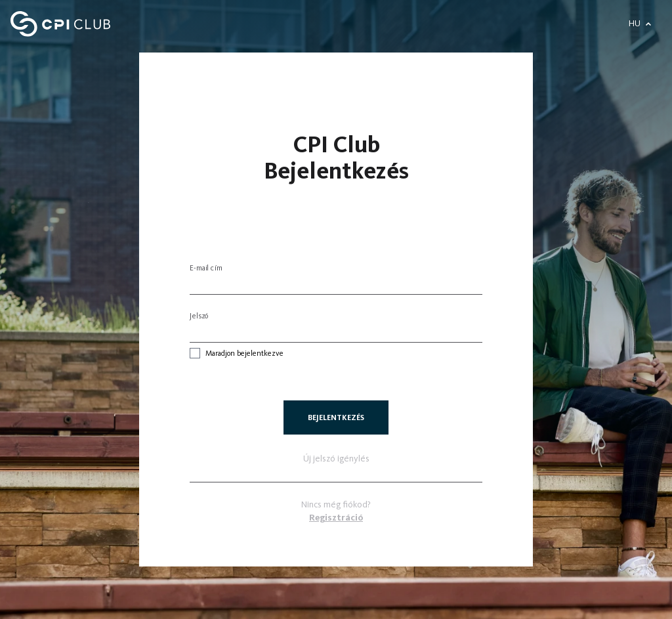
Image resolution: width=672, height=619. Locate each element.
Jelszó (199, 316)
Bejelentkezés (336, 417)
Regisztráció (336, 518)
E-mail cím (206, 268)
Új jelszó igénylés (336, 459)
